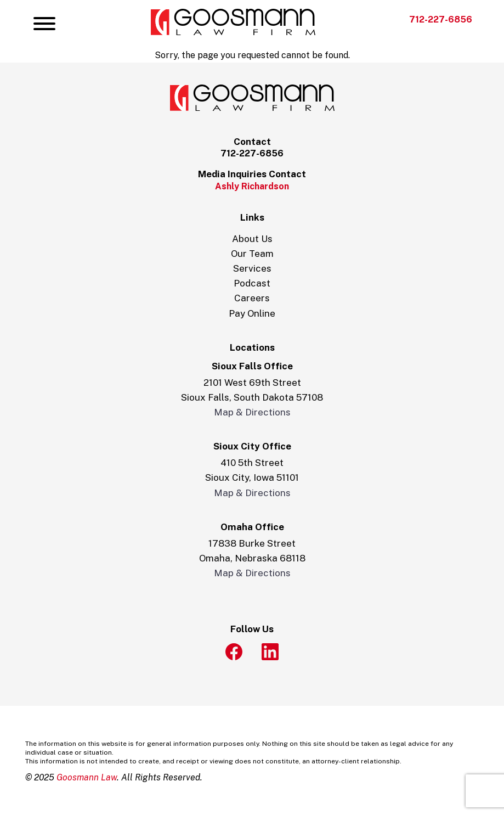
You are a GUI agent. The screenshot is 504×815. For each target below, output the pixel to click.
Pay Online (252, 313)
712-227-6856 (441, 19)
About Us (252, 239)
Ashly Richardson (252, 186)
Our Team (252, 254)
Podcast (252, 283)
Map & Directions (252, 412)
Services (252, 268)
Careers (252, 298)
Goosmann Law (87, 777)
